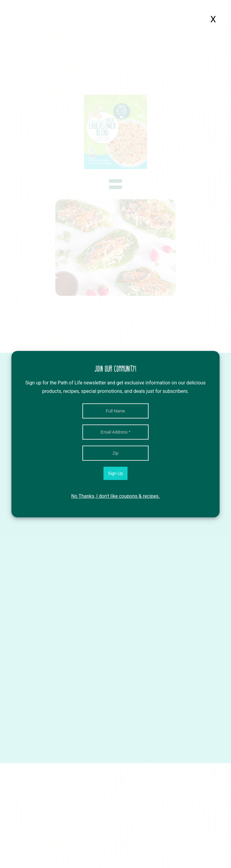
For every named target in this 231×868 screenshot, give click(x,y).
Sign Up (115, 473)
